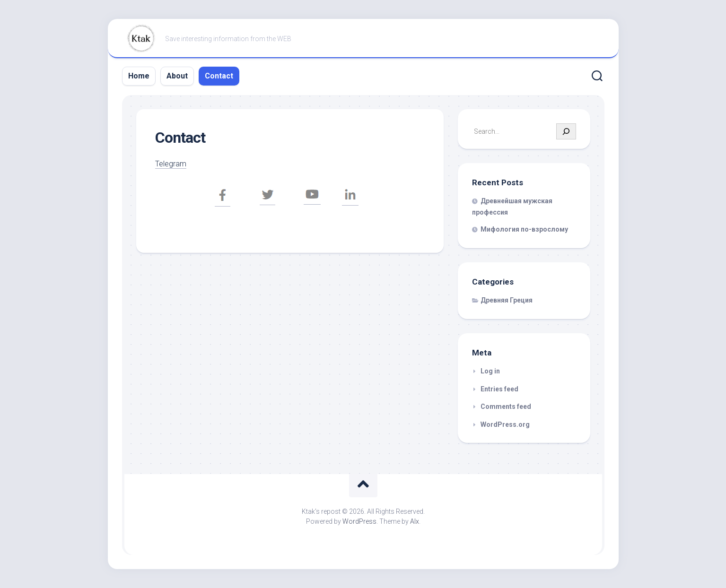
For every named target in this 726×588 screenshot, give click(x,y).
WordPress (359, 521)
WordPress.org (505, 424)
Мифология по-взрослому (524, 229)
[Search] (566, 131)
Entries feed (499, 389)
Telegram (171, 164)
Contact (219, 76)
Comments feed (506, 406)
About (177, 76)
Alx (415, 521)
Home (139, 76)
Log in (490, 371)
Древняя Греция (507, 300)
